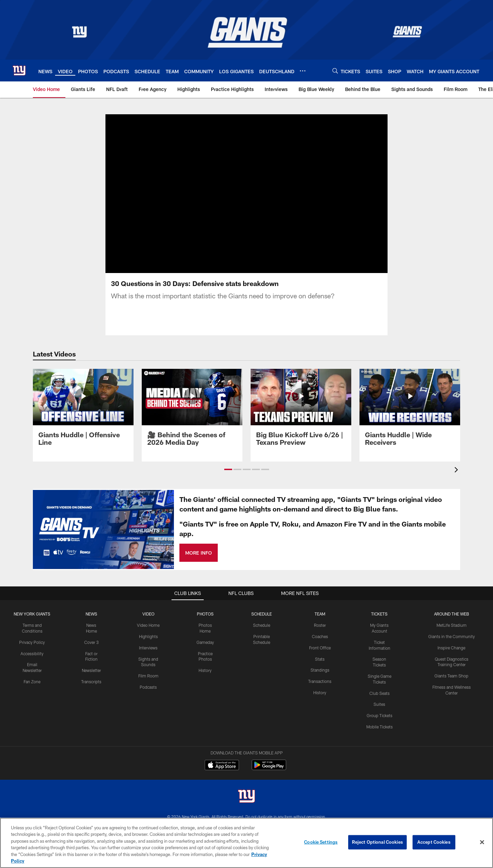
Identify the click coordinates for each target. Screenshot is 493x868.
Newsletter (91, 670)
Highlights (148, 636)
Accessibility (32, 653)
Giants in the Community (452, 636)
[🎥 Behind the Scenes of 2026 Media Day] (192, 411)
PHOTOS (205, 614)
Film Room (148, 676)
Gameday (205, 642)
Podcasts (148, 687)
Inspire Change (451, 648)
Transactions (320, 681)
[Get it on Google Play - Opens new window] (269, 768)
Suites (379, 704)
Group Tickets (380, 715)
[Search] (335, 71)
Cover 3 (91, 642)
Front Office (320, 648)
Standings (320, 670)
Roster (320, 625)
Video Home (148, 625)
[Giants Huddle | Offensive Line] (83, 411)
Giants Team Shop (451, 676)
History (205, 670)
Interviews (148, 648)
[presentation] (457, 471)
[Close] (482, 842)
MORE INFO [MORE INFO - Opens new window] (199, 553)
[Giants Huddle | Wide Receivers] (410, 411)
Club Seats (380, 693)
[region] (246, 843)
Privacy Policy (32, 642)
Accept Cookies (434, 842)
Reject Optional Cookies (377, 842)
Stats (320, 659)
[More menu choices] (303, 71)
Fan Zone (32, 682)
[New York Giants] (246, 797)
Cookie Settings (321, 842)
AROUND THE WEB (452, 614)
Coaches (320, 636)
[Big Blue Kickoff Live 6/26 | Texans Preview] (301, 411)
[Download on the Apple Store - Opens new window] (222, 766)
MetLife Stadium (452, 625)
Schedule (262, 625)
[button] (228, 469)
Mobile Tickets (380, 727)
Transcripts (91, 682)
